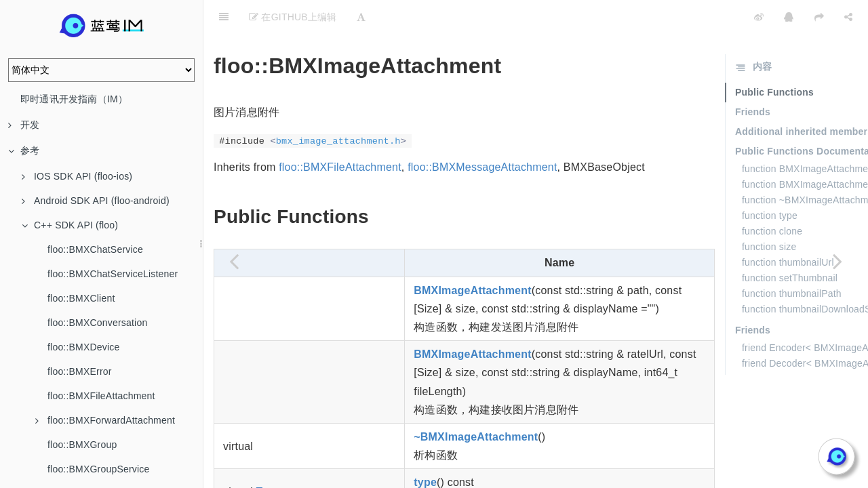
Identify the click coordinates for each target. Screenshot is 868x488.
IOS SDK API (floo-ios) (77, 176)
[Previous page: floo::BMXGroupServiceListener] (234, 261)
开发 (24, 125)
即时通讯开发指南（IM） (74, 99)
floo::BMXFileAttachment (101, 396)
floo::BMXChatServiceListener (113, 274)
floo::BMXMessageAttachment (482, 133)
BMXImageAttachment (472, 257)
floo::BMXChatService (95, 249)
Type (268, 458)
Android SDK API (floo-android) (96, 201)
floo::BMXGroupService (98, 469)
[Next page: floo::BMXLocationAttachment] (837, 261)
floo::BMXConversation (97, 323)
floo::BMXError (80, 371)
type (425, 448)
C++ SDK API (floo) (70, 225)
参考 (24, 150)
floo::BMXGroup (82, 445)
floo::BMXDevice (83, 347)
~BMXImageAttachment (476, 403)
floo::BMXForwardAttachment (105, 420)
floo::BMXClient (81, 298)
